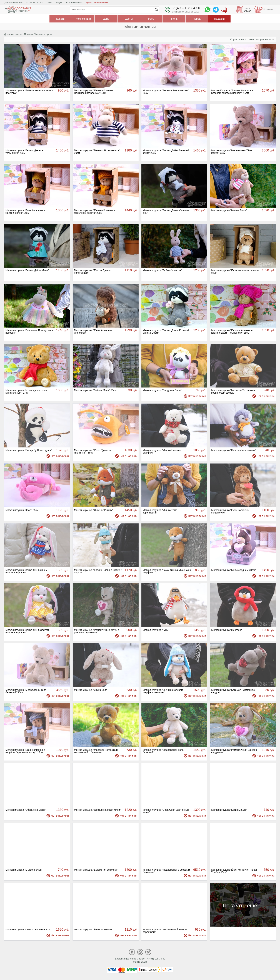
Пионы (174, 19)
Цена (106, 19)
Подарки (219, 19)
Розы (151, 19)
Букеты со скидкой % (97, 3)
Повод (197, 19)
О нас (40, 3)
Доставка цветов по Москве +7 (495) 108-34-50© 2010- (140, 960)
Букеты (61, 19)
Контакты (30, 3)
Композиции (83, 19)
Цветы (129, 19)
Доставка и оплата (14, 3)
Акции (59, 3)
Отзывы (50, 3)
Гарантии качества (74, 3)
